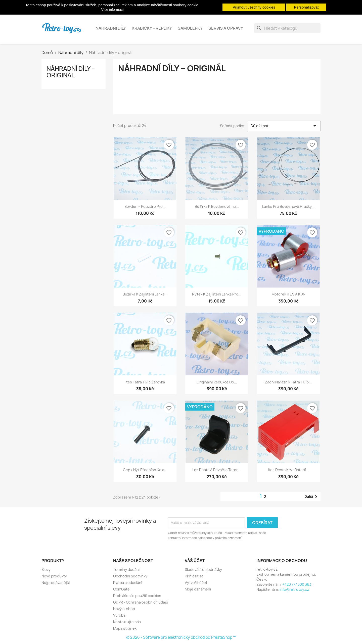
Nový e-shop (124, 609)
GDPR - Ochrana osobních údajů (141, 602)
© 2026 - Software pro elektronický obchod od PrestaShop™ (181, 637)
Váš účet (195, 561)
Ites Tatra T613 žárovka (145, 382)
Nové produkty (54, 576)
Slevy (46, 569)
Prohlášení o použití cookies (137, 596)
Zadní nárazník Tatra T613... (288, 382)
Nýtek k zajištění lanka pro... (217, 294)
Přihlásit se (194, 576)
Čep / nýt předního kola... (145, 470)
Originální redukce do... (217, 382)
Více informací (112, 10)
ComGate (121, 589)
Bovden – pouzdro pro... (145, 206)
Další (312, 497)
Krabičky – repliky (152, 28)
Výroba (119, 615)
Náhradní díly (111, 28)
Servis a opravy (226, 28)
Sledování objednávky (203, 569)
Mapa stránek (125, 628)
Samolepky (190, 28)
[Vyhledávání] (287, 28)
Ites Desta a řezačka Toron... (217, 470)
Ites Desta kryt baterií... (288, 470)
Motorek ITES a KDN (288, 294)
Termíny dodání (126, 569)
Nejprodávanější (56, 583)
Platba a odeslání (128, 583)
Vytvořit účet (196, 583)
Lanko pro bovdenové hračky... (288, 206)
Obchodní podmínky (130, 576)
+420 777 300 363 (297, 584)
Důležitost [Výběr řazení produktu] (284, 126)
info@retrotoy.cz (294, 589)
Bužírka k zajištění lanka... (145, 294)
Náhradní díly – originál (71, 72)
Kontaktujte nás (127, 622)
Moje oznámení (198, 589)
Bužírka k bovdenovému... (217, 206)
